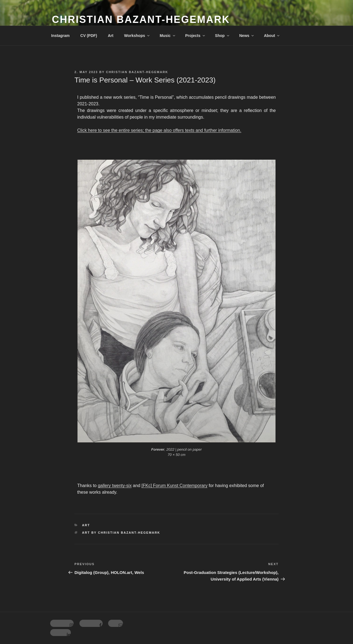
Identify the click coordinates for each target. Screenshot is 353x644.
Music (168, 36)
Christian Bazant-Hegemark (141, 19)
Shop (223, 36)
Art (111, 36)
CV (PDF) (89, 36)
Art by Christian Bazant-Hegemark (121, 533)
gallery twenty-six (115, 486)
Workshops (137, 36)
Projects (195, 36)
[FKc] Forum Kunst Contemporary (174, 486)
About (272, 36)
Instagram (61, 36)
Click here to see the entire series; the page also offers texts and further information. (159, 130)
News (247, 36)
